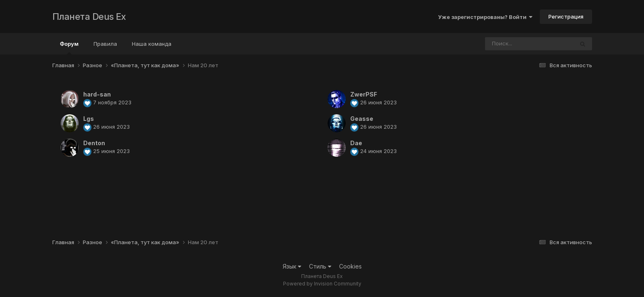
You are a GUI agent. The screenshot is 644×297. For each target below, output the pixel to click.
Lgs (89, 119)
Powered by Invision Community (322, 284)
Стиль (320, 266)
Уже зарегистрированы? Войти (485, 17)
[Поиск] (514, 44)
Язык (292, 266)
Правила (105, 44)
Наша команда (152, 44)
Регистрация (566, 16)
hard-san (97, 94)
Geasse (362, 119)
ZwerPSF (364, 94)
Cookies (350, 266)
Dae (356, 143)
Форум (69, 47)
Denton (94, 143)
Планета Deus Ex (89, 16)
